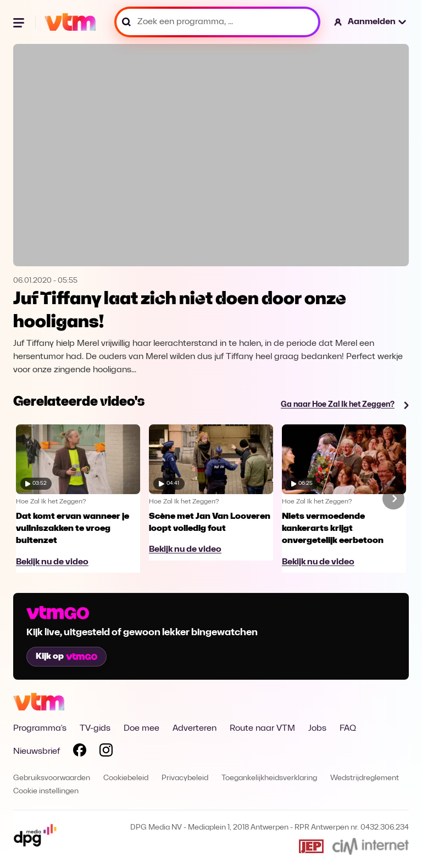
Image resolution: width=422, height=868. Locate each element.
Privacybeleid (185, 778)
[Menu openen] (20, 22)
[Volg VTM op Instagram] (106, 752)
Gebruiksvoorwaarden (52, 778)
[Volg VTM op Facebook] (80, 752)
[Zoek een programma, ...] (217, 22)
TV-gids (95, 729)
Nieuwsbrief (37, 752)
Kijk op (66, 657)
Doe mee (141, 729)
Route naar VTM (262, 729)
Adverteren (195, 729)
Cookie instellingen (46, 791)
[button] (371, 22)
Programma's (40, 729)
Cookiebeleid (126, 778)
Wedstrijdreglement (365, 778)
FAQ (348, 729)
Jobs (317, 729)
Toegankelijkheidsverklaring (269, 778)
